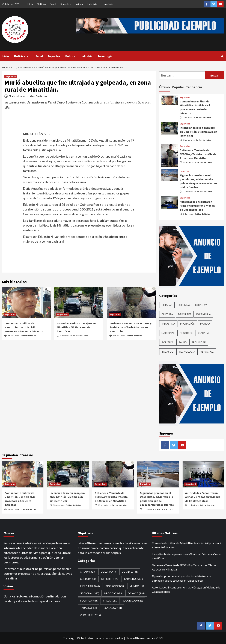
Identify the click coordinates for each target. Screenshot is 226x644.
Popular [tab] (178, 87)
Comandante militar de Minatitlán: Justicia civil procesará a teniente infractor (24, 327)
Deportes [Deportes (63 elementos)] (185, 314)
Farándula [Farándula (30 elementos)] (204, 314)
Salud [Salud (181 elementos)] (183, 342)
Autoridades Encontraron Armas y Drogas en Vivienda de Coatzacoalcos (197, 206)
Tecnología (107, 4)
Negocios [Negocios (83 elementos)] (186, 333)
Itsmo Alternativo (138, 638)
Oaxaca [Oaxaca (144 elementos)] (204, 333)
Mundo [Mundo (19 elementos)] (205, 324)
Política (79, 4)
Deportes (65, 4)
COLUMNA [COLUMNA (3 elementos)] (184, 305)
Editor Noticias (37, 96)
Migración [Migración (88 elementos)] (188, 324)
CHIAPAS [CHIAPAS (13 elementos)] (167, 305)
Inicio (30, 4)
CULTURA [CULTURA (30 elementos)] (167, 314)
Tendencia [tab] (194, 87)
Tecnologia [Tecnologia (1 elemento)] (187, 352)
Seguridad (11, 76)
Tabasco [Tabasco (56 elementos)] (168, 352)
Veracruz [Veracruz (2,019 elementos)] (207, 352)
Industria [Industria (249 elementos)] (168, 324)
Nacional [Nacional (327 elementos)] (168, 333)
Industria (92, 4)
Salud (53, 4)
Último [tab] (165, 87)
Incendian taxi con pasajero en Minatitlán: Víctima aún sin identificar (76, 327)
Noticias (41, 4)
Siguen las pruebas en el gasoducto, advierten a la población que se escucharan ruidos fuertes (181, 578)
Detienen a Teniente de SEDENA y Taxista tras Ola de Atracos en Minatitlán (130, 327)
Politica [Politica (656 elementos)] (168, 342)
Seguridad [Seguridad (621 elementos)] (199, 342)
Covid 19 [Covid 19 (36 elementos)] (201, 305)
